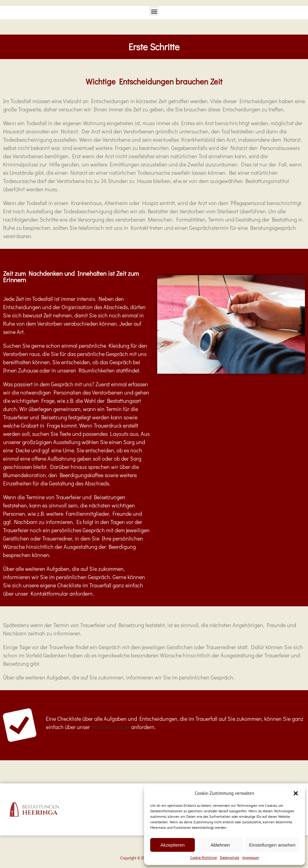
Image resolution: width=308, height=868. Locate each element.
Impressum (251, 857)
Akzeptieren (172, 845)
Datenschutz (230, 857)
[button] (296, 793)
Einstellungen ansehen (272, 845)
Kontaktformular (111, 727)
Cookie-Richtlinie (204, 857)
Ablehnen (220, 845)
